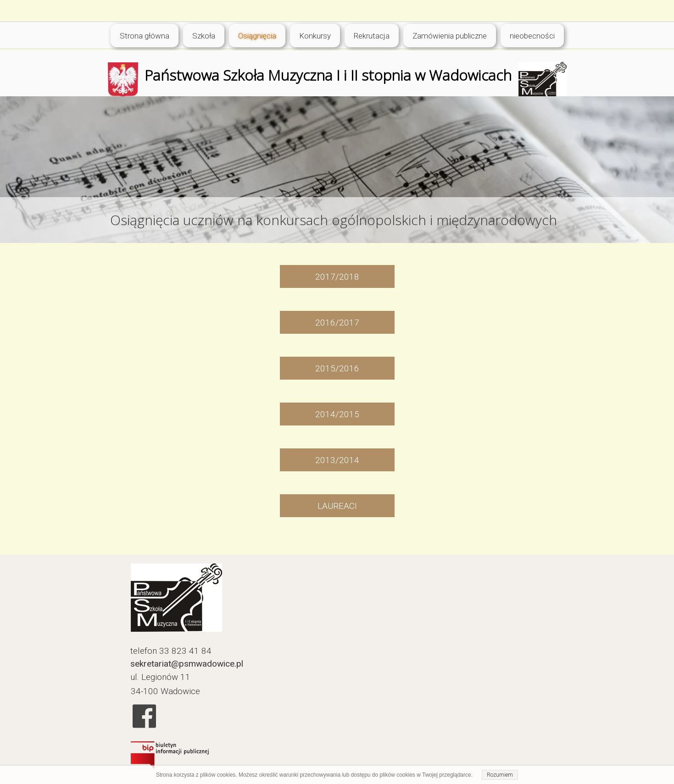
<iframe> (407, 670)
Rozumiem (500, 775)
